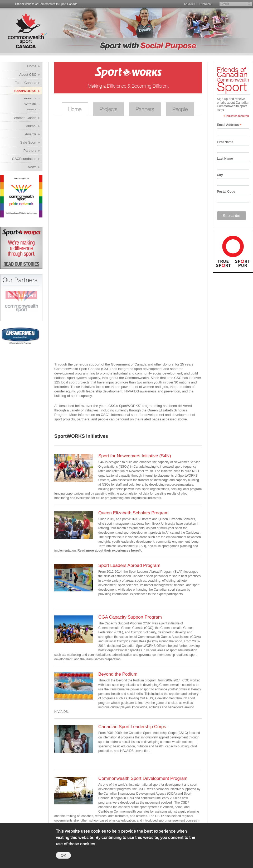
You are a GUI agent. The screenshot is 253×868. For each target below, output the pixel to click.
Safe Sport (28, 142)
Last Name (225, 159)
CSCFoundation (24, 159)
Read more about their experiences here (108, 551)
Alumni (31, 126)
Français (206, 4)
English (189, 4)
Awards (31, 134)
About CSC (28, 75)
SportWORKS (25, 91)
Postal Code (226, 192)
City (220, 175)
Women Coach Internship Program (22, 119)
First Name (225, 142)
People (32, 110)
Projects (30, 98)
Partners (30, 104)
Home (32, 66)
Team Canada (26, 83)
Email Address (229, 125)
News (32, 167)
